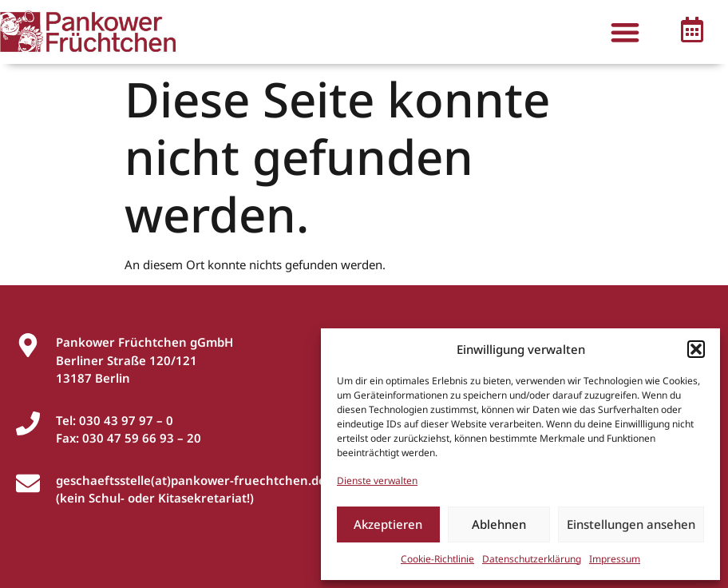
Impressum (615, 559)
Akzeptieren (388, 524)
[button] (696, 349)
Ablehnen (499, 524)
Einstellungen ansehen (631, 524)
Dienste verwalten (377, 481)
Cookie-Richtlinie (437, 559)
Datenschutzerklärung (532, 559)
